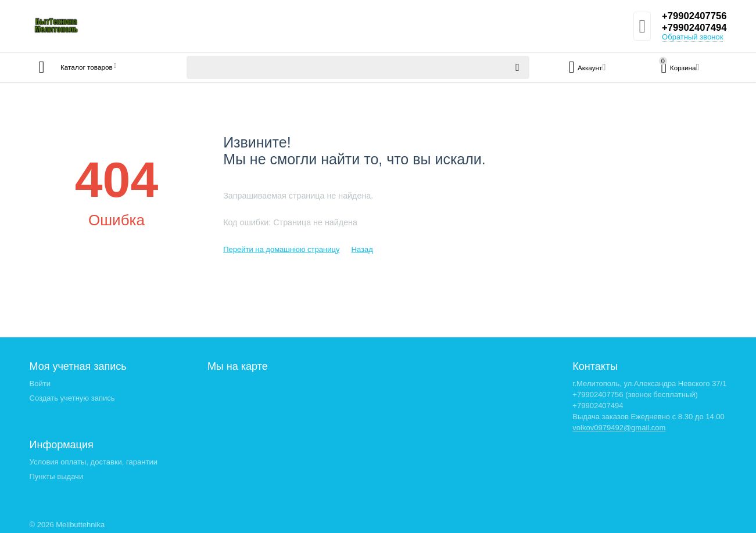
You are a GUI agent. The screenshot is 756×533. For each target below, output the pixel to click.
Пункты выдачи (57, 476)
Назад (362, 249)
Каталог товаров (98, 67)
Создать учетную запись (72, 398)
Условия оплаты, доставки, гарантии (94, 462)
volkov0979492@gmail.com (619, 428)
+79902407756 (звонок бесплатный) (635, 395)
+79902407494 (692, 28)
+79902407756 (692, 16)
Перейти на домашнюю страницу (281, 249)
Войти (40, 383)
